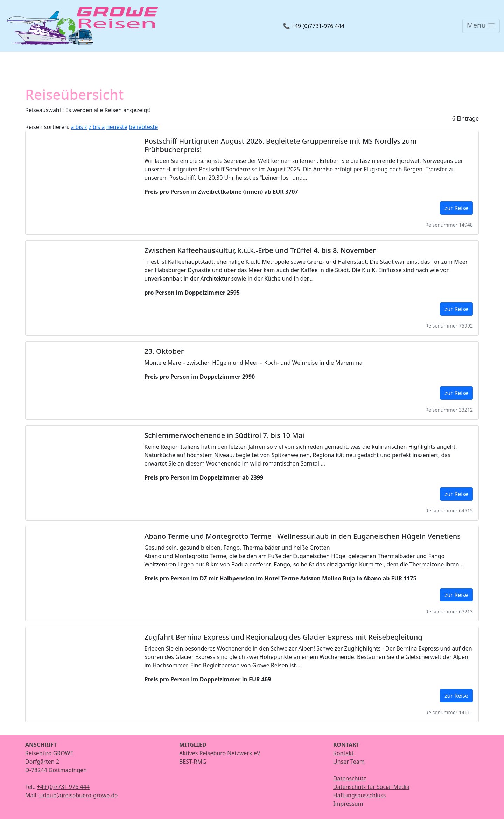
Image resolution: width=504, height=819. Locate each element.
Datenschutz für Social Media (371, 787)
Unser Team (349, 762)
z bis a (97, 127)
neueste (117, 127)
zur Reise (456, 208)
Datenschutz (350, 778)
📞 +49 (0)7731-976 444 (314, 26)
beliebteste (143, 127)
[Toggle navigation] (481, 26)
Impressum (348, 804)
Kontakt (344, 753)
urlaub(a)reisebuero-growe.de (78, 795)
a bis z (79, 127)
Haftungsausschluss (360, 795)
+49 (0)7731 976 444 (63, 787)
